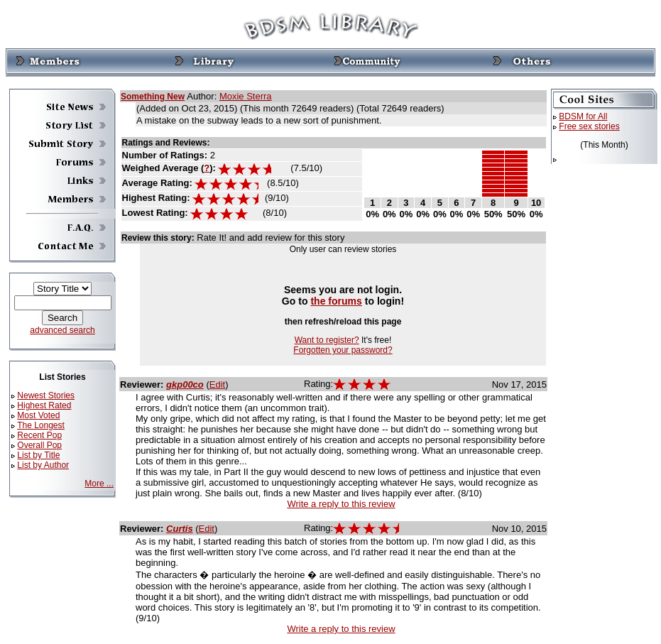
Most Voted (38, 415)
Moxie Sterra (246, 96)
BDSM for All (583, 116)
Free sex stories (589, 126)
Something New (153, 97)
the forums (336, 301)
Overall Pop (39, 445)
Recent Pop (39, 435)
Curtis (180, 529)
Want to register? (327, 340)
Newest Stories (46, 395)
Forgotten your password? (343, 350)
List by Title (38, 455)
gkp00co (185, 384)
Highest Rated (44, 405)
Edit (217, 384)
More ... (99, 484)
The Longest (41, 425)
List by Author (43, 465)
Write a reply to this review (341, 504)
